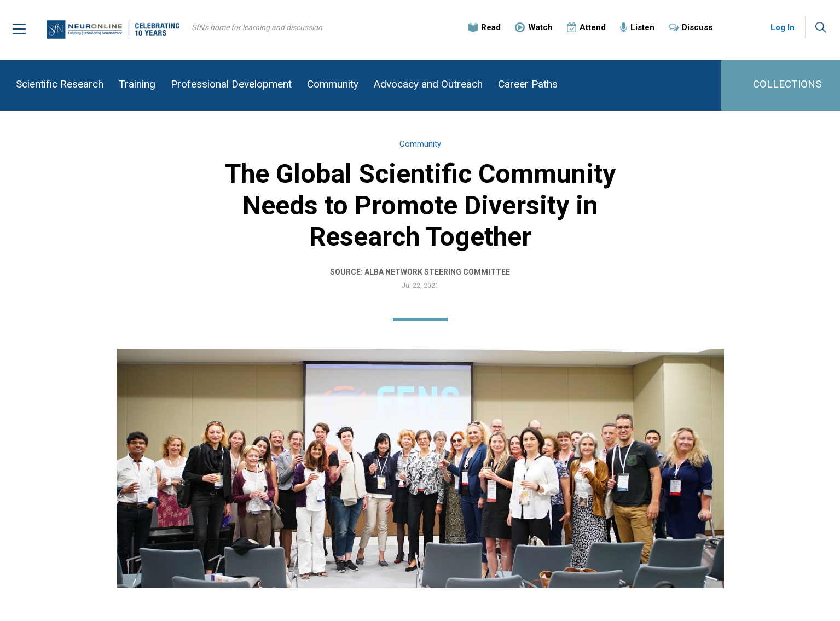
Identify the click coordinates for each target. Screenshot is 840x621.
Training (137, 84)
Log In (783, 27)
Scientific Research (60, 84)
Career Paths (528, 84)
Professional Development (231, 84)
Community (333, 84)
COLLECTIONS (787, 84)
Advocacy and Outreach (428, 84)
